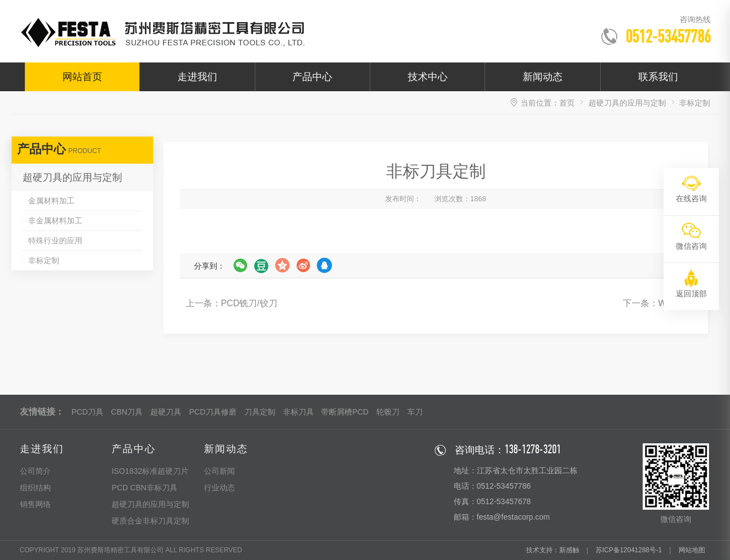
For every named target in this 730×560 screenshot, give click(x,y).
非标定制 (44, 260)
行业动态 (219, 488)
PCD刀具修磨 (213, 412)
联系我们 (658, 77)
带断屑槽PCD (345, 412)
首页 (567, 103)
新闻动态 (543, 77)
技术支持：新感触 (553, 550)
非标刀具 (298, 412)
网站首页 (82, 77)
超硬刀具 (166, 412)
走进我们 (197, 77)
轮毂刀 (388, 412)
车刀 (415, 412)
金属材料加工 (51, 201)
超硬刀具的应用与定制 (627, 103)
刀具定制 (260, 412)
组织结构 (35, 488)
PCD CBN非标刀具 (145, 488)
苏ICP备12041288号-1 (629, 550)
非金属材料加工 (55, 221)
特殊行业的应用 (55, 240)
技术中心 (428, 77)
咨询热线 (695, 19)
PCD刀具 (87, 412)
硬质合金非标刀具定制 (150, 521)
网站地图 (692, 550)
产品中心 (312, 77)
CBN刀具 (127, 412)
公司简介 (35, 471)
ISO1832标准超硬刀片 (150, 471)
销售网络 (35, 504)
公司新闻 (219, 471)
